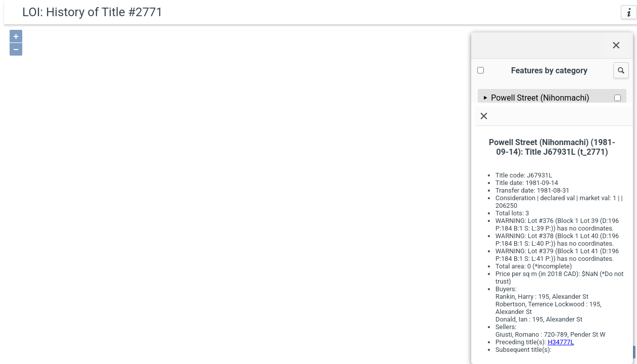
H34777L (561, 342)
